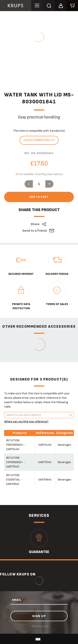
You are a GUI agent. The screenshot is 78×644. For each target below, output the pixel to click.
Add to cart (39, 197)
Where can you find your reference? (26, 421)
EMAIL (17, 600)
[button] (61, 5)
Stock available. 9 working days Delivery (39, 174)
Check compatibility (39, 140)
